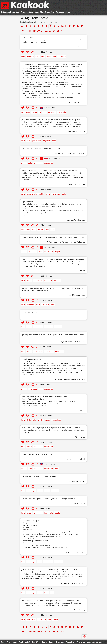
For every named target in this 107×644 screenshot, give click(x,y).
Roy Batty (81, 131)
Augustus (75, 379)
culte (44, 112)
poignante (47, 141)
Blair (77, 459)
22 (46, 31)
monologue (25, 112)
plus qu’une (51, 56)
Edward (82, 153)
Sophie (76, 552)
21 (42, 31)
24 (54, 31)
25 (58, 31)
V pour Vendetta (72, 220)
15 (82, 26)
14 (78, 26)
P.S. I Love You (80, 317)
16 (22, 31)
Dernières (36, 642)
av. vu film (40, 194)
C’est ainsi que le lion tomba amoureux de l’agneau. (41, 149)
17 (26, 31)
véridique (30, 56)
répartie (40, 229)
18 (30, 31)
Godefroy (82, 184)
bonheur (57, 280)
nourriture (31, 194)
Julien (83, 552)
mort (54, 141)
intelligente (62, 56)
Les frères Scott (75, 295)
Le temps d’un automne (77, 481)
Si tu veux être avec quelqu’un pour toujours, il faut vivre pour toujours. (49, 499)
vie (40, 112)
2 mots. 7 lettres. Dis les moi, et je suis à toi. (38, 454)
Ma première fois (66, 342)
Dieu (23, 56)
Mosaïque (70, 642)
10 (62, 26)
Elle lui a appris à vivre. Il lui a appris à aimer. (39, 476)
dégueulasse (48, 562)
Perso (52, 642)
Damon (76, 583)
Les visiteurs (73, 184)
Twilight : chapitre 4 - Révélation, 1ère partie (63, 242)
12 (70, 26)
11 (66, 26)
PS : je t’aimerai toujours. (31, 313)
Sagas (45, 642)
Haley (83, 295)
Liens (15, 642)
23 (50, 31)
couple (57, 252)
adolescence (49, 351)
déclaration (49, 163)
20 (38, 31)
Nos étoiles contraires (63, 379)
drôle (37, 56)
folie (49, 619)
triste (53, 305)
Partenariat (24, 642)
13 (74, 26)
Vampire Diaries (79, 503)
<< (22, 26)
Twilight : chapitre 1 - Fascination (66, 153)
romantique (38, 163)
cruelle (41, 420)
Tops (9, 642)
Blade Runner (72, 131)
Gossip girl (81, 271)
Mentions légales (94, 642)
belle (43, 56)
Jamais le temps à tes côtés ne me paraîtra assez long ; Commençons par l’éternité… (53, 237)
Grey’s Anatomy (80, 610)
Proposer (81, 642)
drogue (34, 112)
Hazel (83, 379)
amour (24, 163)
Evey (80, 220)
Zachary (76, 342)
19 (34, 31)
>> (62, 31)
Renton (82, 102)
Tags (3, 642)
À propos (60, 642)
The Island (81, 47)
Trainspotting (74, 102)
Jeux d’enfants (67, 552)
